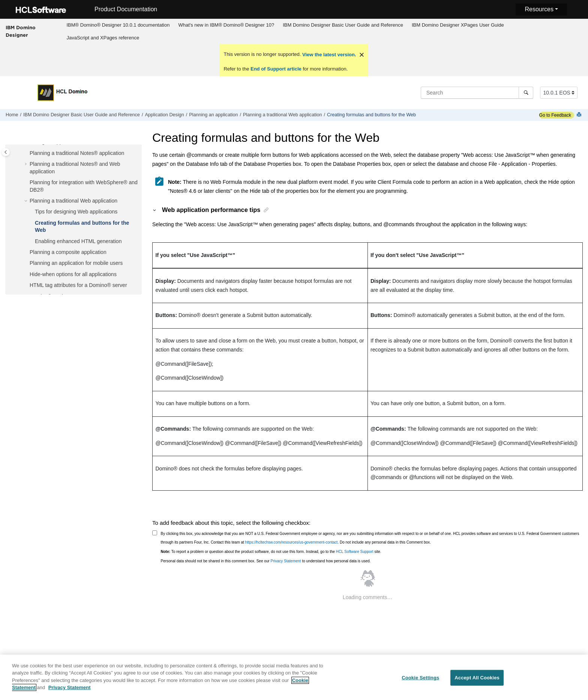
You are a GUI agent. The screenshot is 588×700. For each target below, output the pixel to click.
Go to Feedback (555, 115)
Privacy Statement (286, 561)
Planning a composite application (68, 252)
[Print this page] (580, 115)
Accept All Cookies (477, 680)
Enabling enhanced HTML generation (78, 241)
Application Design (164, 115)
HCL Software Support (355, 552)
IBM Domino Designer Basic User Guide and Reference (343, 25)
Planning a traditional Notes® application (77, 153)
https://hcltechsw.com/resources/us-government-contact (292, 542)
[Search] (526, 93)
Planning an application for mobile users (76, 263)
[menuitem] (118, 25)
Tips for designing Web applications (76, 212)
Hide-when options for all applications (73, 274)
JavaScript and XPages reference (103, 38)
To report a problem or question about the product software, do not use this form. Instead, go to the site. (271, 552)
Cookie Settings (420, 680)
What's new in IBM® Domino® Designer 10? (226, 25)
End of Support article (276, 69)
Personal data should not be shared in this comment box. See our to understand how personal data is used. (266, 561)
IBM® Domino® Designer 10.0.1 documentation (118, 25)
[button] (27, 153)
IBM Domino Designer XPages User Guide (458, 25)
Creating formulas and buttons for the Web (371, 115)
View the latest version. (328, 55)
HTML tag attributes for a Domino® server (78, 285)
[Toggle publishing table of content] (6, 152)
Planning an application (213, 115)
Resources (539, 9)
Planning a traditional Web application (283, 115)
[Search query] (477, 93)
